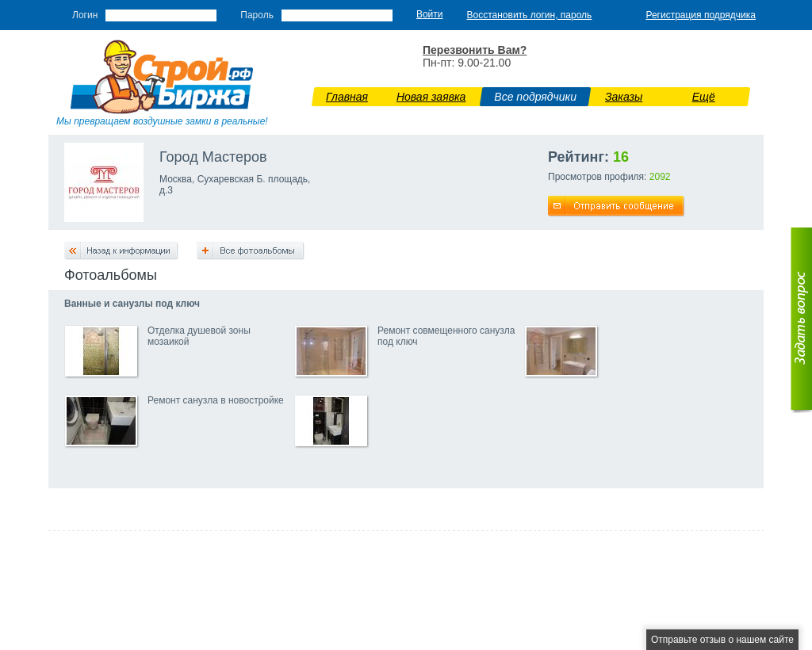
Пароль (257, 15)
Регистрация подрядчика (701, 15)
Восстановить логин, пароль (530, 15)
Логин (85, 15)
